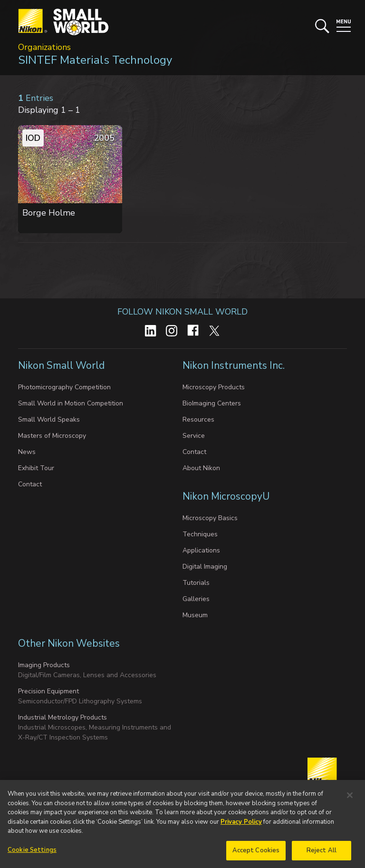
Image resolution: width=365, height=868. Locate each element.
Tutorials (196, 583)
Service (194, 436)
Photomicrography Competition (64, 387)
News (27, 452)
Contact (30, 484)
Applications (201, 550)
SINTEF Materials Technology (95, 60)
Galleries (196, 599)
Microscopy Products (214, 387)
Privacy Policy (241, 828)
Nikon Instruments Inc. (235, 365)
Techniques (200, 534)
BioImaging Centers (212, 403)
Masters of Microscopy (52, 436)
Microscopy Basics (210, 518)
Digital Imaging (205, 567)
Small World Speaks (49, 419)
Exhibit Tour (36, 468)
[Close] (350, 801)
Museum (195, 615)
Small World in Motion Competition (71, 403)
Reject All (322, 856)
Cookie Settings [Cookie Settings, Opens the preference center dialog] (32, 856)
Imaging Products (44, 665)
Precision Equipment (48, 691)
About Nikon (201, 468)
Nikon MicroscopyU (226, 496)
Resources (198, 419)
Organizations (44, 47)
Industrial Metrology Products (62, 717)
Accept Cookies (256, 856)
